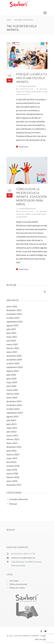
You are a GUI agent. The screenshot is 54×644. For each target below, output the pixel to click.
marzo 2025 (12, 344)
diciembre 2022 (14, 447)
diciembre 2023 (14, 401)
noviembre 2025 (14, 314)
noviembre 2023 (14, 405)
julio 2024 (11, 375)
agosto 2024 (12, 371)
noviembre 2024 (14, 359)
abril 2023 (11, 432)
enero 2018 (12, 481)
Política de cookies (17, 588)
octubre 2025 (13, 318)
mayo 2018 (12, 470)
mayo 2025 (12, 337)
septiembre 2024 (15, 367)
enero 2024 (12, 397)
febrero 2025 (13, 348)
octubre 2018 (13, 466)
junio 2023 (11, 424)
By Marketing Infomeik (27, 86)
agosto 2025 (12, 325)
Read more (24, 147)
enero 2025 (12, 352)
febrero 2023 (13, 439)
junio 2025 (11, 333)
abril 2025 (11, 341)
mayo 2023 (12, 428)
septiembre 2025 (15, 322)
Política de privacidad (18, 584)
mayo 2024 (12, 382)
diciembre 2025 (14, 310)
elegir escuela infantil (33, 92)
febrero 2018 (13, 477)
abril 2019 (11, 462)
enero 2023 (12, 443)
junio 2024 (11, 378)
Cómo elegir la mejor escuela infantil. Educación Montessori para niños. (31, 197)
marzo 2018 (12, 473)
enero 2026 (12, 306)
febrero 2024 (13, 394)
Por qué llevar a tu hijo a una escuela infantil (31, 78)
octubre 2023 (13, 409)
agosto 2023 (12, 416)
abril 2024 (11, 386)
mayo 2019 (12, 458)
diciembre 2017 (14, 485)
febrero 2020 (13, 454)
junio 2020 (11, 451)
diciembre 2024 (14, 356)
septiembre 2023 (15, 413)
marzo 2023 (12, 435)
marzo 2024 (12, 390)
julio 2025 (11, 329)
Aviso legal (14, 581)
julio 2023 (11, 420)
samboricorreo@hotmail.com (23, 558)
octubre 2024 (13, 363)
